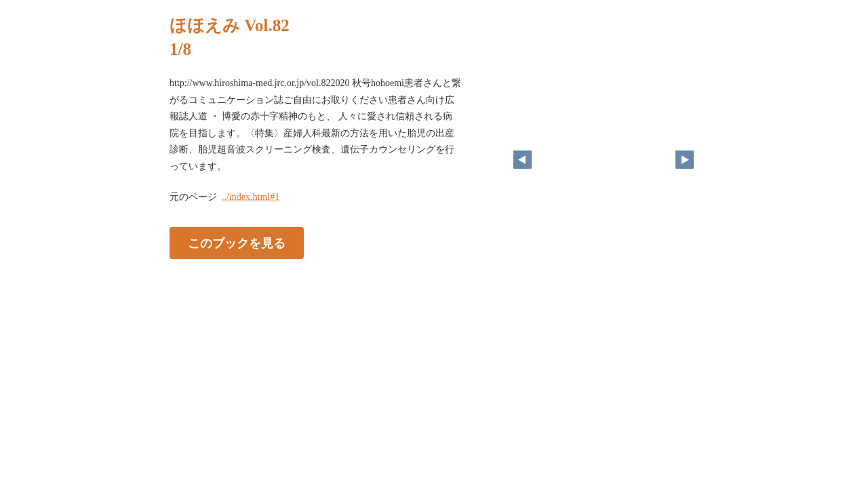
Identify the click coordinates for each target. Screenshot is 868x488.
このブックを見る (237, 243)
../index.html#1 (251, 197)
